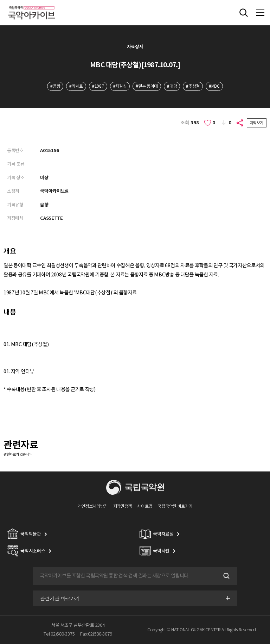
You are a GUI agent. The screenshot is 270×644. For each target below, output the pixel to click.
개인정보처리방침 (93, 506)
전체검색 (244, 13)
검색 (226, 576)
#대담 (172, 86)
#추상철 (193, 86)
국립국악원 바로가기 (175, 506)
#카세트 (76, 86)
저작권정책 (123, 506)
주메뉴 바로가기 (0, 0)
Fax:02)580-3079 (96, 634)
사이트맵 (145, 506)
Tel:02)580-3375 (59, 634)
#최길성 (120, 86)
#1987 (98, 86)
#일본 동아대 (147, 86)
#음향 (55, 86)
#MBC (214, 86)
